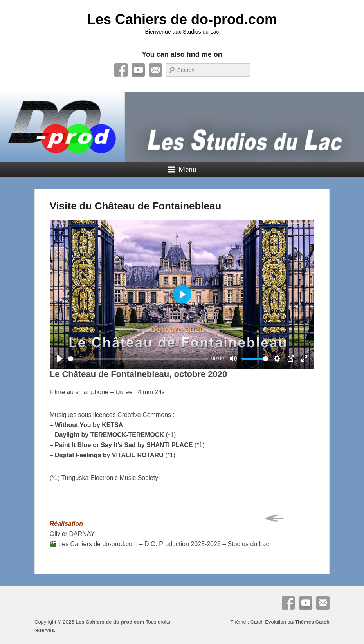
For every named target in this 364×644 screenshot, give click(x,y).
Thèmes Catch (312, 622)
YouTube (138, 70)
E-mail (155, 70)
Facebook (121, 70)
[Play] (60, 359)
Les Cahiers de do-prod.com (182, 19)
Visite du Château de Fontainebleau (136, 206)
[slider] (138, 359)
